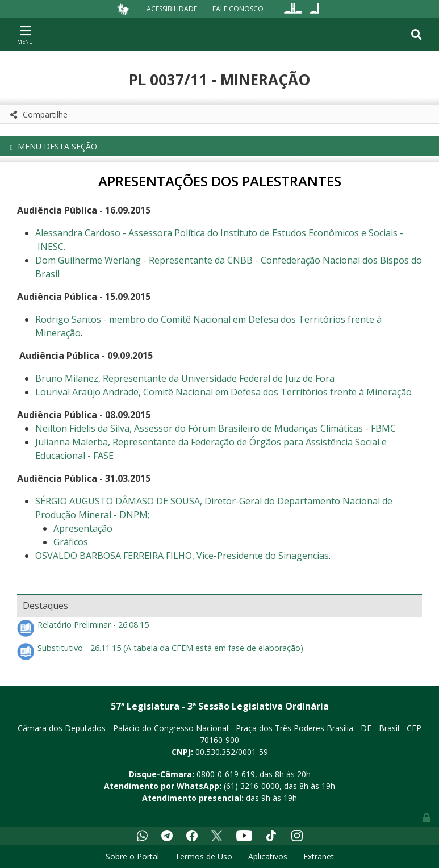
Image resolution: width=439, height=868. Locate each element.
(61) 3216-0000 (252, 786)
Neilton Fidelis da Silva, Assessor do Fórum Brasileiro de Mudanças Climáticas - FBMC (216, 428)
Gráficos (71, 542)
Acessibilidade (172, 9)
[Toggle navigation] (25, 34)
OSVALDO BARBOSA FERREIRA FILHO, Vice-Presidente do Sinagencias (182, 556)
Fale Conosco (238, 9)
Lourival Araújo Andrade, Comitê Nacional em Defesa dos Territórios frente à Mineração (223, 392)
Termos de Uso (204, 856)
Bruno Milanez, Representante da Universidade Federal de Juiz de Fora (185, 378)
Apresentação (83, 528)
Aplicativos (268, 856)
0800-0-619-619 (226, 774)
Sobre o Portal (132, 856)
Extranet (319, 856)
